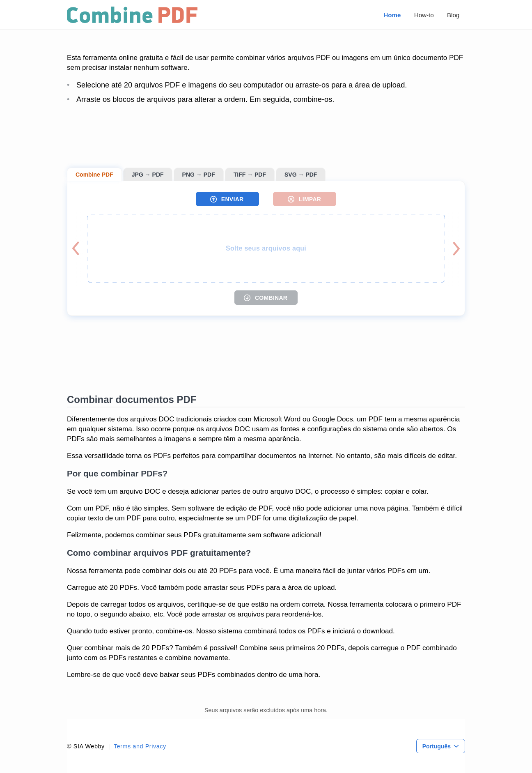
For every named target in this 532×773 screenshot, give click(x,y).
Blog (453, 15)
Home (392, 15)
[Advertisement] (266, 136)
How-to (424, 15)
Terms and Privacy (140, 746)
